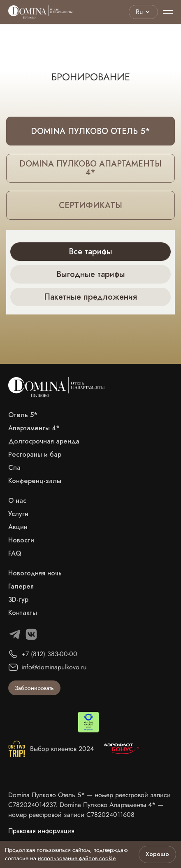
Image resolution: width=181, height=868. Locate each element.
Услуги (18, 514)
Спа (14, 468)
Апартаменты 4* (34, 428)
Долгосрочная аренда (44, 441)
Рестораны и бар (35, 455)
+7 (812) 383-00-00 (49, 654)
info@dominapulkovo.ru (54, 667)
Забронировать (34, 688)
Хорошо (157, 854)
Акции (18, 527)
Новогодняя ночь (35, 573)
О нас (17, 501)
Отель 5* (23, 415)
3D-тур (18, 600)
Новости (21, 540)
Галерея (21, 586)
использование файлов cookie (77, 858)
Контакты (23, 613)
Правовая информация (41, 831)
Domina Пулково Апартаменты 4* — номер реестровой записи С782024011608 (86, 810)
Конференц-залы (35, 481)
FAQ (15, 554)
